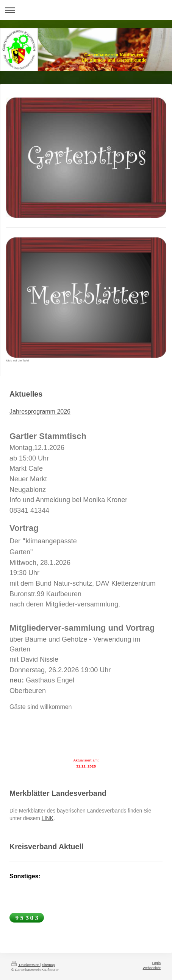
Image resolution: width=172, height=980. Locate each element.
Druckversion (26, 965)
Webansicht (152, 968)
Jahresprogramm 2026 (40, 412)
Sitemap (48, 965)
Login (156, 963)
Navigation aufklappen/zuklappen (86, 10)
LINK (48, 818)
